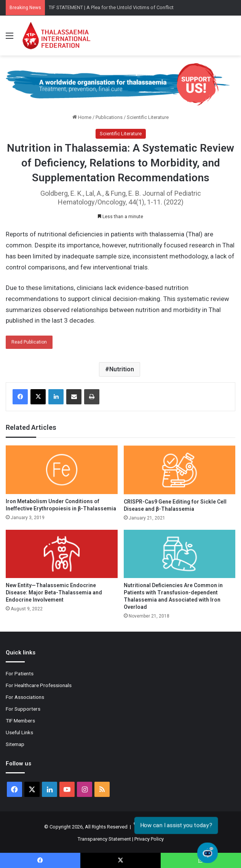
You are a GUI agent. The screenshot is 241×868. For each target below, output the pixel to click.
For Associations (25, 697)
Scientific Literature (148, 117)
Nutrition (122, 369)
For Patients (20, 673)
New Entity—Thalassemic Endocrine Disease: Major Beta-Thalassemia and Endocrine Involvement (54, 592)
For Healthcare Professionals (39, 685)
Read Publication (29, 342)
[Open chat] (207, 853)
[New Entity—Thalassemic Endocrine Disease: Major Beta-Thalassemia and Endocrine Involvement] (62, 554)
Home (82, 117)
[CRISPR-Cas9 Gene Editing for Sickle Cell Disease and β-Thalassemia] (180, 470)
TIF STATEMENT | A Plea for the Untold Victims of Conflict (111, 7)
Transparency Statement (104, 839)
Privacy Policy (149, 839)
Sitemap (15, 744)
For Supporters (23, 709)
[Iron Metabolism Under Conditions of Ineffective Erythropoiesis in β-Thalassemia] (62, 470)
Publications (109, 117)
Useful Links (19, 732)
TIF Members (20, 721)
